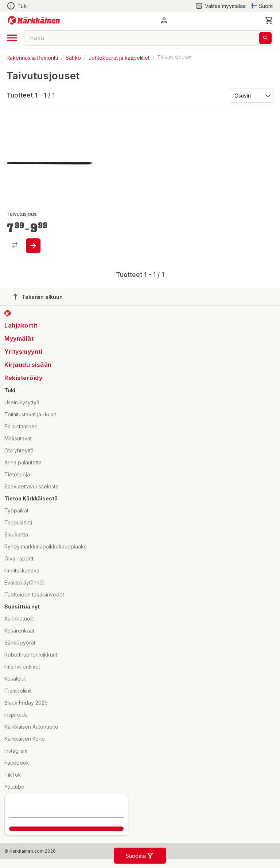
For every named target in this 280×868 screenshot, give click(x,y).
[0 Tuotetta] (269, 20)
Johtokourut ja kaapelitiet (119, 57)
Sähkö (73, 57)
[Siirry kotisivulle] (34, 20)
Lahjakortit (21, 325)
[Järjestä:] (251, 95)
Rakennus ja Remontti (32, 57)
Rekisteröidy (23, 378)
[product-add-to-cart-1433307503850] (33, 246)
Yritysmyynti (23, 352)
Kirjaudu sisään (28, 365)
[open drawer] (12, 38)
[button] (164, 20)
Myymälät (19, 338)
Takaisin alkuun (38, 297)
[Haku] (265, 38)
